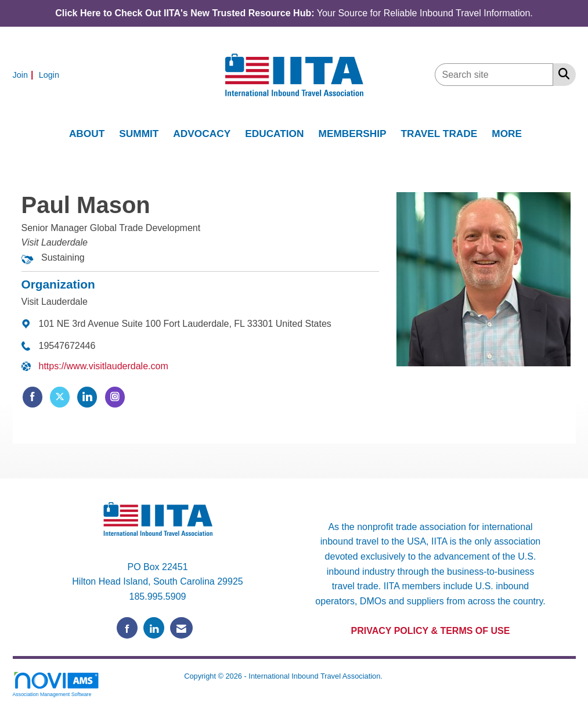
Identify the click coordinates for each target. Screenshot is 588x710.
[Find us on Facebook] (127, 628)
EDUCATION (274, 134)
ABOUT (87, 134)
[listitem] (25, 75)
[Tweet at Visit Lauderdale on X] (60, 397)
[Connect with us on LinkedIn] (154, 628)
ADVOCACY (202, 134)
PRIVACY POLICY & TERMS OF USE (431, 631)
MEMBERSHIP (353, 134)
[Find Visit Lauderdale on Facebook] (33, 397)
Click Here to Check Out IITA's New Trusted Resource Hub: (185, 13)
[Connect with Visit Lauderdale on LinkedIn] (87, 397)
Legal (394, 676)
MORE (507, 134)
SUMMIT (139, 134)
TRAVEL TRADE (439, 134)
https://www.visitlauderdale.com (104, 366)
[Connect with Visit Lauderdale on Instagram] (115, 397)
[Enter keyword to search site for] (494, 75)
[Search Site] (562, 74)
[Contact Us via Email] (181, 628)
